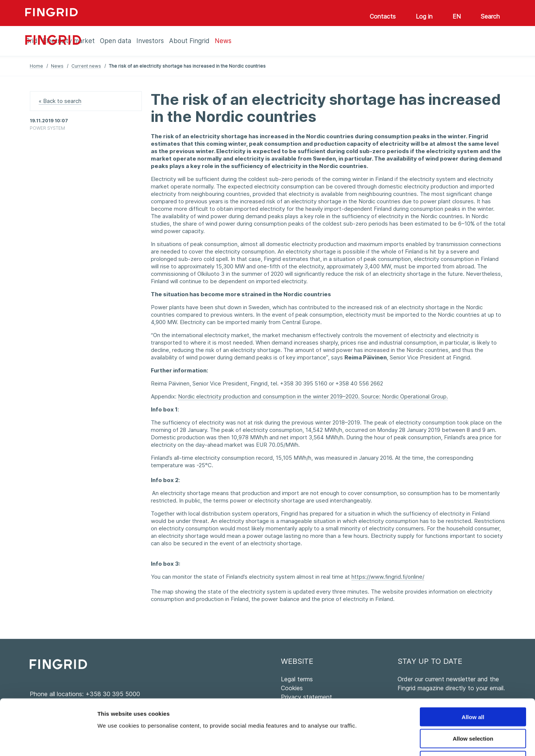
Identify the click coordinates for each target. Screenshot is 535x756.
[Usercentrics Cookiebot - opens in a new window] (48, 742)
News (57, 66)
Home (36, 66)
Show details (390, 741)
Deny (473, 709)
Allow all (473, 665)
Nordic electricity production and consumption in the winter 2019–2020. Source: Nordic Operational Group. (313, 396)
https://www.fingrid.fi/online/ (388, 577)
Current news (86, 66)
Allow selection (473, 687)
